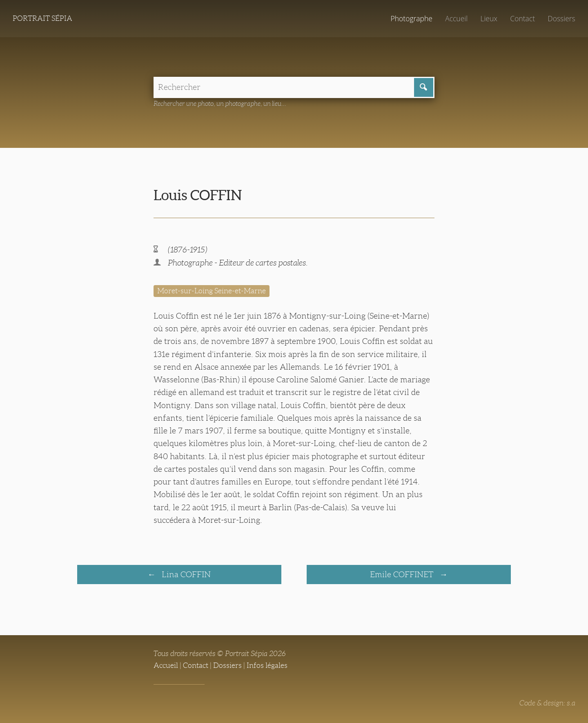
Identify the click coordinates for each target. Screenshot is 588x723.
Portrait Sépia (42, 18)
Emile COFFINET (403, 574)
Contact (522, 18)
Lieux (489, 18)
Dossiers (561, 18)
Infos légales (267, 665)
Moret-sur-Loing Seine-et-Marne (212, 291)
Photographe (411, 18)
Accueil (456, 18)
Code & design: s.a (547, 703)
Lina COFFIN (185, 574)
